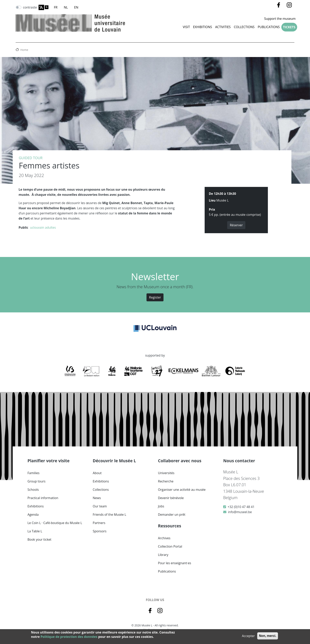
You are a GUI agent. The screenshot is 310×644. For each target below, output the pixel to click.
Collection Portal (170, 546)
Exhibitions (202, 27)
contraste (30, 7)
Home (24, 50)
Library (163, 555)
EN (76, 7)
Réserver (236, 225)
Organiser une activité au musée (182, 490)
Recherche (166, 481)
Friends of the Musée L (109, 515)
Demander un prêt (172, 515)
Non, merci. (268, 636)
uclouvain (37, 227)
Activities (223, 27)
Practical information (43, 498)
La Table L (35, 531)
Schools (33, 490)
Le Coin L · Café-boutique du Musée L (55, 523)
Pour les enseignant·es (175, 563)
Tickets (289, 27)
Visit (186, 27)
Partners (99, 523)
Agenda (33, 515)
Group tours (36, 481)
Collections (101, 490)
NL (66, 7)
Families (34, 473)
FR (56, 7)
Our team (100, 506)
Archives (164, 538)
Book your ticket (39, 539)
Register (155, 297)
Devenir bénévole (171, 498)
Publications (269, 27)
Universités (166, 473)
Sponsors (100, 531)
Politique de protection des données (69, 637)
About (97, 473)
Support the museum (280, 19)
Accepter (248, 636)
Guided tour (31, 158)
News (97, 498)
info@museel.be (240, 512)
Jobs (161, 506)
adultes (50, 227)
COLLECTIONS (244, 27)
